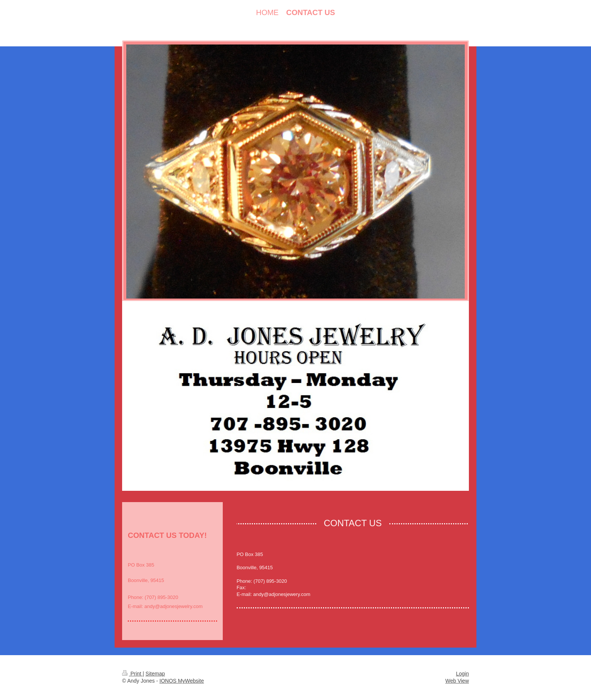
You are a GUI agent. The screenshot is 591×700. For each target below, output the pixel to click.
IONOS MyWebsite (182, 681)
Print (132, 674)
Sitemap (155, 674)
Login (462, 674)
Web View (457, 681)
